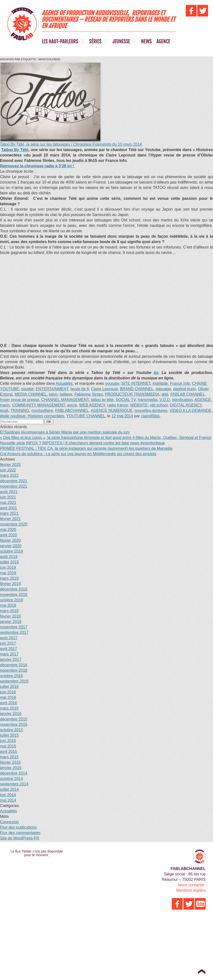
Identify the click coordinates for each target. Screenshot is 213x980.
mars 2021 (9, 513)
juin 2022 (8, 470)
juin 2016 (8, 692)
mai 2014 (8, 800)
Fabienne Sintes (89, 394)
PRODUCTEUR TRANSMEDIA (132, 394)
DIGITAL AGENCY (186, 405)
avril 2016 (8, 703)
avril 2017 (8, 649)
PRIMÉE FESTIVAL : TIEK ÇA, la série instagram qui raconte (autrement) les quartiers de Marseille (86, 448)
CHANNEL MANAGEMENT (65, 400)
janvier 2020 (11, 546)
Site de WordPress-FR (20, 838)
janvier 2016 (11, 714)
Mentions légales (191, 890)
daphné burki (184, 389)
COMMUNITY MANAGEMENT (39, 405)
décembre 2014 (14, 773)
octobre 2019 (11, 551)
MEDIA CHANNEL (31, 394)
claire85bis (150, 416)
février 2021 (10, 519)
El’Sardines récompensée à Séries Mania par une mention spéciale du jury (65, 432)
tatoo (53, 394)
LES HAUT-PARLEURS (60, 42)
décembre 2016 (14, 665)
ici (156, 373)
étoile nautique (13, 416)
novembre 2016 (14, 670)
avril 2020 (8, 535)
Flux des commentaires (20, 833)
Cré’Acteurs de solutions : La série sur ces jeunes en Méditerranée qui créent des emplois (78, 454)
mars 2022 (9, 475)
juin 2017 (8, 643)
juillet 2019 (9, 562)
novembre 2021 (14, 486)
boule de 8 (80, 389)
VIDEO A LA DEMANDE (191, 411)
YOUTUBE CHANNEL (86, 416)
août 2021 (9, 492)
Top (202, 971)
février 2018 (10, 616)
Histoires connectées (46, 416)
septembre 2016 (14, 681)
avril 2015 (8, 752)
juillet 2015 (9, 735)
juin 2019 (8, 568)
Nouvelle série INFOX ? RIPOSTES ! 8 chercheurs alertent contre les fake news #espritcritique (82, 443)
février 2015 (10, 762)
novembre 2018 (14, 595)
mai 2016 (8, 697)
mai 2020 (8, 530)
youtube (112, 383)
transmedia (148, 400)
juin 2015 (8, 741)
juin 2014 (8, 795)
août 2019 (9, 557)
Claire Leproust (104, 389)
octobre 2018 (11, 600)
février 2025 (10, 465)
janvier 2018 (11, 622)
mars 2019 (9, 578)
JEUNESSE (121, 42)
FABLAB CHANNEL (188, 394)
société (27, 389)
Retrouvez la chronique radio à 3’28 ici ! (38, 166)
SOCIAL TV (126, 400)
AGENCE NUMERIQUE (112, 411)
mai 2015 (8, 746)
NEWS (146, 42)
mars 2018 (9, 611)
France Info (180, 383)
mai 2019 (8, 573)
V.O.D (165, 400)
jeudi (4, 411)
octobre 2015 (11, 730)
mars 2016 (9, 708)
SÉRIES (95, 42)
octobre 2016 (11, 676)
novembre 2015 (14, 724)
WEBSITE (139, 405)
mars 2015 (9, 757)
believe (66, 394)
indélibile (160, 383)
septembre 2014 (14, 784)
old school (159, 405)
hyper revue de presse (20, 400)
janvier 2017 (11, 660)
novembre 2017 (14, 627)
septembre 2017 (14, 632)
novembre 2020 (14, 524)
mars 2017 (9, 654)
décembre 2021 (14, 481)
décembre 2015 (14, 719)
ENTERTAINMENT (52, 389)
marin (5, 405)
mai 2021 (8, 503)
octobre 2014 (11, 779)
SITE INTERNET (136, 383)
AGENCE (163, 42)
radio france (118, 405)
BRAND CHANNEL (137, 389)
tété (165, 394)
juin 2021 (8, 497)
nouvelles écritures (151, 411)
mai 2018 (8, 605)
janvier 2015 (11, 768)
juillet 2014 (9, 789)
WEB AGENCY (92, 405)
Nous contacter (191, 885)
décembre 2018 (14, 589)
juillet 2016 (9, 687)
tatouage (163, 389)
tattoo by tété (102, 400)
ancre (72, 405)
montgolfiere (42, 411)
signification (182, 400)
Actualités (64, 383)
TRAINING (20, 411)
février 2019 (10, 584)
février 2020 (10, 540)
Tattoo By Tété (15, 150)
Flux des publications (18, 827)
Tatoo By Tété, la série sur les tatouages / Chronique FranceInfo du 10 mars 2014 (71, 144)
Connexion (9, 822)
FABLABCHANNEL (72, 411)
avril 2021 (8, 508)
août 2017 (9, 638)
